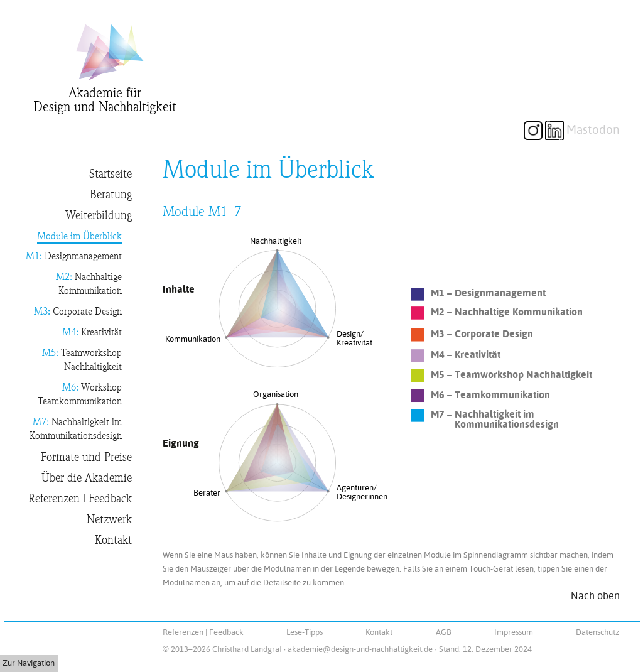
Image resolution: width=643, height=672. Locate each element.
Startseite (111, 174)
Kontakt (113, 540)
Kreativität (92, 333)
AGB (444, 632)
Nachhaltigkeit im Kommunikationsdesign (76, 430)
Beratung (111, 195)
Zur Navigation (29, 663)
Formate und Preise (86, 458)
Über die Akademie (87, 478)
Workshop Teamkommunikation (80, 395)
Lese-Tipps (305, 632)
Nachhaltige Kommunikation (89, 285)
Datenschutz (597, 632)
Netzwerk (109, 520)
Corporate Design (78, 312)
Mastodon (593, 130)
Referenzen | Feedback (80, 499)
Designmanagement (74, 257)
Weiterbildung (99, 216)
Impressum (514, 632)
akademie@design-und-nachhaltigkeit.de (360, 649)
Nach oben (595, 596)
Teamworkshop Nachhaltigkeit (82, 361)
